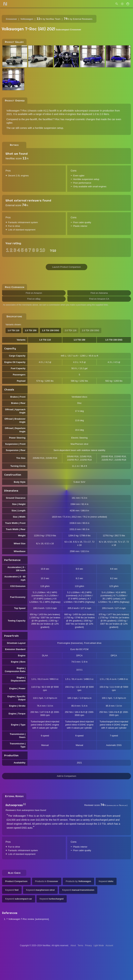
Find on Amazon (34, 293)
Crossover (11, 19)
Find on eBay (34, 299)
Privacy (88, 945)
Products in (47, 881)
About (73, 945)
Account (109, 945)
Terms (80, 945)
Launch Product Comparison (67, 267)
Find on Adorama (99, 293)
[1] (25, 804)
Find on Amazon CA (99, 299)
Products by (78, 881)
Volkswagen (27, 19)
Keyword (106, 881)
